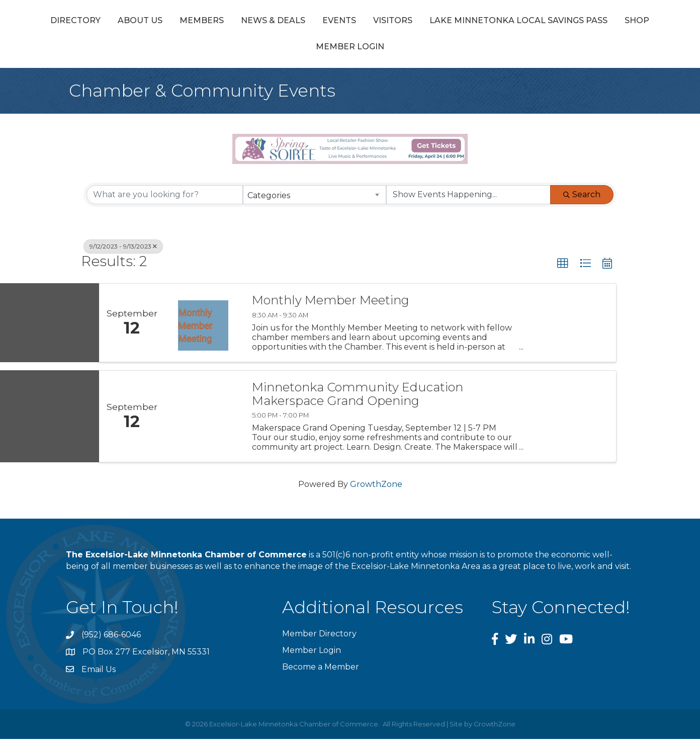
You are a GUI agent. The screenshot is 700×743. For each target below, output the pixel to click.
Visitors (582, 22)
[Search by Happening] (468, 198)
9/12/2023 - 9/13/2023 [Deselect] (123, 250)
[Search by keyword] (165, 198)
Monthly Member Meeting (331, 304)
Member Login (468, 51)
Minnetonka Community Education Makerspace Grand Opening (358, 398)
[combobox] (315, 198)
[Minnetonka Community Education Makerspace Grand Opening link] (203, 420)
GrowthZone (376, 488)
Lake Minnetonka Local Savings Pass (286, 51)
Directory (124, 22)
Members (250, 22)
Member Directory (319, 637)
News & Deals (321, 22)
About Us (188, 22)
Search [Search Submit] (582, 198)
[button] (563, 267)
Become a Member (321, 671)
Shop (405, 51)
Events (387, 22)
